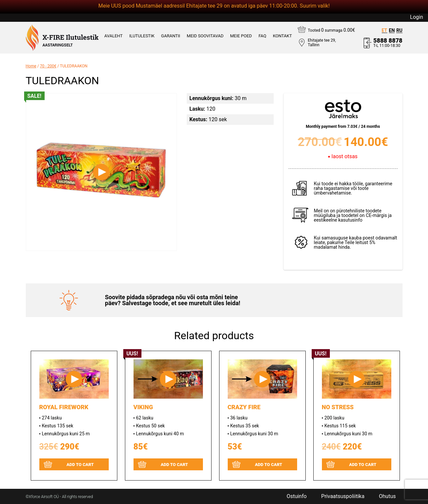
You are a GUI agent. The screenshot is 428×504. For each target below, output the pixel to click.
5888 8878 (388, 41)
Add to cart (80, 465)
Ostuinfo (297, 496)
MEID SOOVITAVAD (205, 36)
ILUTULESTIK (142, 36)
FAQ (262, 36)
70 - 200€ (48, 66)
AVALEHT (114, 36)
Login (417, 17)
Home (31, 66)
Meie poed (241, 36)
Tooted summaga (331, 30)
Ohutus (388, 496)
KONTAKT (283, 36)
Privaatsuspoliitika (343, 496)
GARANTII (171, 36)
